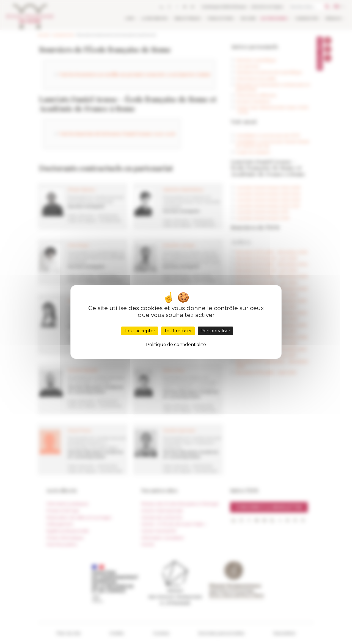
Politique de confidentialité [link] (176, 345)
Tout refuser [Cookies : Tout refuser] (178, 331)
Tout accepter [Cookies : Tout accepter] (140, 331)
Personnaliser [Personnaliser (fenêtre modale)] (215, 331)
